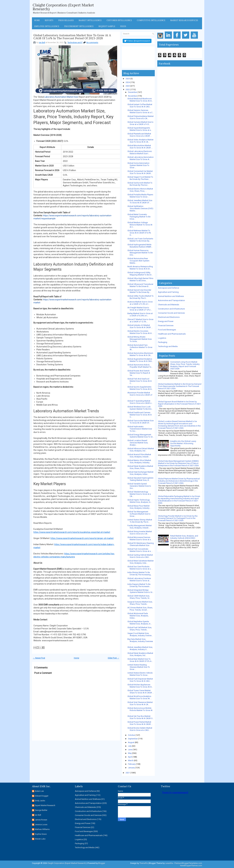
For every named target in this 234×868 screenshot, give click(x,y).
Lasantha (169, 863)
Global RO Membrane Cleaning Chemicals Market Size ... (141, 544)
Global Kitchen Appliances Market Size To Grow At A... (140, 686)
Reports (49, 20)
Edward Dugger (42, 796)
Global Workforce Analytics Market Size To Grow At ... (140, 697)
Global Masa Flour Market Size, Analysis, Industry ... (139, 507)
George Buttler (41, 810)
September (133, 739)
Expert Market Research (45, 805)
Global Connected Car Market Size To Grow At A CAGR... (140, 172)
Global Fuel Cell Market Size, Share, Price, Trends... (140, 629)
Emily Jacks (40, 801)
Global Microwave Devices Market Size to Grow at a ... (140, 538)
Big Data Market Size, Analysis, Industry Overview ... (140, 641)
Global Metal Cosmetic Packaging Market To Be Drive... (139, 217)
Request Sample (107, 26)
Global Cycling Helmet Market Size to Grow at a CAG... (140, 556)
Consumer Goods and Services (171, 313)
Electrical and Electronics (169, 317)
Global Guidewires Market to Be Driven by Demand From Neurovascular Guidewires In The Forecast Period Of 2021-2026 (180, 386)
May (130, 753)
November (133, 96)
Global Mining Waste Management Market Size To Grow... (140, 339)
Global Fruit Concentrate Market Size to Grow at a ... (140, 550)
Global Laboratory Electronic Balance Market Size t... (140, 152)
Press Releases (66, 20)
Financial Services (166, 325)
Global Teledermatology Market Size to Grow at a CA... (139, 494)
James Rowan (41, 820)
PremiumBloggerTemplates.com (188, 863)
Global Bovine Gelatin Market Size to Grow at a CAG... (140, 729)
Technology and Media (168, 346)
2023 (128, 86)
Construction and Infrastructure (171, 309)
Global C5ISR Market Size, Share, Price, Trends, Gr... (139, 597)
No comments (92, 43)
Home (37, 20)
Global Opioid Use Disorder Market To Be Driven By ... (139, 291)
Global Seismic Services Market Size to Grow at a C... (141, 111)
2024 (128, 82)
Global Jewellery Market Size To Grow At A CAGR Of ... (140, 202)
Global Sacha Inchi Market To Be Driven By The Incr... (140, 184)
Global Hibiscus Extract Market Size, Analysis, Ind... (141, 450)
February (132, 764)
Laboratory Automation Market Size (61, 97)
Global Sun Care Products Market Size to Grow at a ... (140, 568)
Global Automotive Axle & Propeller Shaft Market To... (140, 366)
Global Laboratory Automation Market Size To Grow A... (141, 158)
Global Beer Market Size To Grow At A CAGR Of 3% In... (140, 660)
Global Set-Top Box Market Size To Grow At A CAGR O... (141, 717)
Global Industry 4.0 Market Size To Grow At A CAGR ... (140, 326)
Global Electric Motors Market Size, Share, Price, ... (140, 190)
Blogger (102, 863)
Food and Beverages (167, 330)
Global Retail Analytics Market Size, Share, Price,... (140, 467)
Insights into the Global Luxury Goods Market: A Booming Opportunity (183, 443)
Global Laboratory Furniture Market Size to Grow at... (139, 579)
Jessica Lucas (41, 824)
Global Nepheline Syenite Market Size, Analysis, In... (140, 623)
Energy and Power (166, 321)
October (132, 735)
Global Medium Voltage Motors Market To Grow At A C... (140, 225)
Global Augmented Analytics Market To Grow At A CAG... (140, 360)
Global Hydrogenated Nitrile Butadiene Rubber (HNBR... (140, 246)
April (130, 757)
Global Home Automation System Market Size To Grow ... (138, 165)
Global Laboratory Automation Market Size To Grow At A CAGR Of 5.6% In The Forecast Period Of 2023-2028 (72, 37)
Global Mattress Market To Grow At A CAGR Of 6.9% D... (139, 233)
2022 (128, 89)
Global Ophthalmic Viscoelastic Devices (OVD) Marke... (140, 208)
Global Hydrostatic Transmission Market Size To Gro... (140, 429)
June (130, 750)
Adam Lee (39, 791)
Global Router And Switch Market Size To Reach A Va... (139, 373)
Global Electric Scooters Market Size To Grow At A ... (140, 332)
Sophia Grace (41, 834)
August (131, 742)
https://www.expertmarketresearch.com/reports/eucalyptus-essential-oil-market (72, 532)
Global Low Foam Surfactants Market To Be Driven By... (140, 240)
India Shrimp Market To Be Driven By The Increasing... (140, 573)
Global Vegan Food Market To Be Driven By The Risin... (140, 178)
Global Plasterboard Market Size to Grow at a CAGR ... (140, 135)
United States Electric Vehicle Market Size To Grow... (140, 674)
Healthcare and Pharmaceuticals (172, 334)
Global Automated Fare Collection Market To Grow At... (140, 347)
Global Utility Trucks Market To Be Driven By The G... (141, 297)
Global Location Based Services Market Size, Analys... (138, 443)
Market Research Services (184, 20)
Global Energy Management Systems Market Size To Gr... (141, 436)
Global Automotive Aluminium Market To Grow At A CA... (140, 354)
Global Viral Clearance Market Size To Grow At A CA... (140, 703)
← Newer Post (39, 658)
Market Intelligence (90, 20)
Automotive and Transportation (171, 300)
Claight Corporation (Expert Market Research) (63, 7)
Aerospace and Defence (169, 288)
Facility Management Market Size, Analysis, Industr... (140, 527)
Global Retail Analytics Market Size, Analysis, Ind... (140, 654)
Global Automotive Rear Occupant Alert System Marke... (138, 261)
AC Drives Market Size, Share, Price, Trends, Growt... (140, 609)
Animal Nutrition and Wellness (171, 296)
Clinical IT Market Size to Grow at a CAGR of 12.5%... (140, 320)
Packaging (163, 342)
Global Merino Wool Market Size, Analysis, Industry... (139, 461)
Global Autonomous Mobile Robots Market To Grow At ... (140, 710)
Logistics (162, 338)
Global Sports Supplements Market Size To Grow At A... (140, 388)
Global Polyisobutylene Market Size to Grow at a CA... (141, 117)
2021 (128, 773)
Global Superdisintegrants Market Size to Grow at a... (140, 129)
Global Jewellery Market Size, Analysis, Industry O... (140, 648)
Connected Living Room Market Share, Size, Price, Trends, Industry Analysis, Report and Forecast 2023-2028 (185, 365)
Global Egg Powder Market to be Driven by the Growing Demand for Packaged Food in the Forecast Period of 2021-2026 (178, 518)
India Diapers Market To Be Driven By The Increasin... (139, 585)
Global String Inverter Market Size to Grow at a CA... (140, 533)
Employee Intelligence (47, 26)
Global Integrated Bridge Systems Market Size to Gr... (141, 591)
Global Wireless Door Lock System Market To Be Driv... (140, 408)
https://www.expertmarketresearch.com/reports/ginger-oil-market (82, 538)
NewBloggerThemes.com (191, 866)
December (133, 92)
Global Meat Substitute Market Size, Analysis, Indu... (141, 562)
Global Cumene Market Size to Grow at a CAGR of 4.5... (140, 123)
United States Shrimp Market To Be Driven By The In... (140, 521)
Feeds (123, 26)
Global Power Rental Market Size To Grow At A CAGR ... (140, 723)
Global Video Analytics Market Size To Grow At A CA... (140, 141)
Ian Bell (42, 43)
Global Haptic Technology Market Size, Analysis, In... (140, 501)
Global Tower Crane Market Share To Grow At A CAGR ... (141, 692)
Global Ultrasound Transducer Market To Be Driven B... (140, 285)
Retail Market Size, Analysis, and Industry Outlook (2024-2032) (184, 537)
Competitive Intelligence (151, 20)
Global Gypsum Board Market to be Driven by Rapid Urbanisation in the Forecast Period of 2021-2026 (180, 404)
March (131, 760)
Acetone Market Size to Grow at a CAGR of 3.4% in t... (140, 303)
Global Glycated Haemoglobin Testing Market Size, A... (140, 479)
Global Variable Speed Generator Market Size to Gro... (139, 486)
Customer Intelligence (119, 20)
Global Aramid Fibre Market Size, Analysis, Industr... (139, 456)
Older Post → (113, 658)
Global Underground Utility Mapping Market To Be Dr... (140, 274)
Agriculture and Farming (168, 292)
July (130, 746)
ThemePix (143, 863)
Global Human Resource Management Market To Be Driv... (140, 253)
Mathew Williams (42, 829)
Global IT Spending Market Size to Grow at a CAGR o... (140, 402)
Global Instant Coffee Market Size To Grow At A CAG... (140, 106)
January (131, 768)
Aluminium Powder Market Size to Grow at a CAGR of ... (140, 395)
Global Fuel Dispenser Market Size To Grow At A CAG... (140, 680)
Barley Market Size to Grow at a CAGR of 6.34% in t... (140, 315)
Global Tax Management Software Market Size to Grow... (139, 514)
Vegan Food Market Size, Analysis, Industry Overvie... (140, 634)
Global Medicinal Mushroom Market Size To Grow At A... (140, 100)
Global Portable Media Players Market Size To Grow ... (140, 196)
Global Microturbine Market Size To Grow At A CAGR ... (140, 147)
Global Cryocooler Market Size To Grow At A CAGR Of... (141, 422)
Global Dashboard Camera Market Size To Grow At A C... (140, 415)
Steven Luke (40, 839)
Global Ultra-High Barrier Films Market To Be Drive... (140, 279)
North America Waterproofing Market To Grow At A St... (140, 268)
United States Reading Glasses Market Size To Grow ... (139, 667)
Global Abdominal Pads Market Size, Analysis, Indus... (138, 616)
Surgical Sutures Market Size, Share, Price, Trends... (140, 603)
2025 (128, 79)
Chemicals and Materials (169, 305)
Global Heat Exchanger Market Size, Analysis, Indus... (140, 473)
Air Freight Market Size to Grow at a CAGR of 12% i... (140, 309)
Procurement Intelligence (79, 26)
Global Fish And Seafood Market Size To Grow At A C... (140, 381)
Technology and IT (75, 43)
